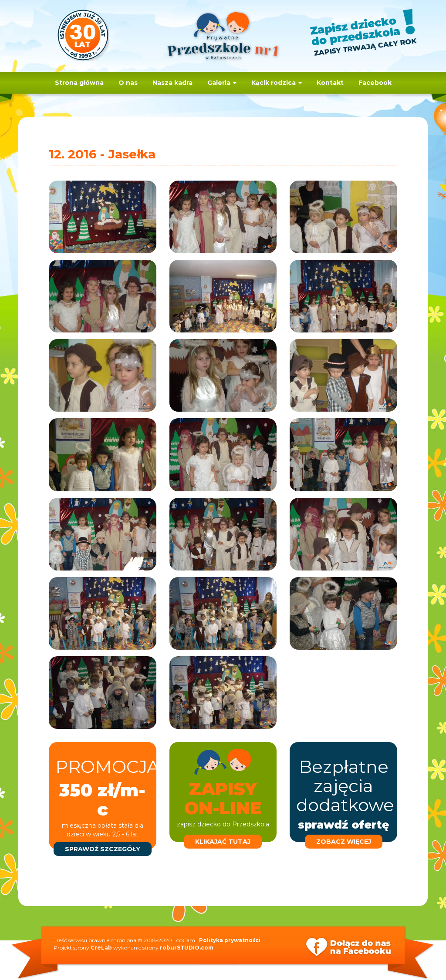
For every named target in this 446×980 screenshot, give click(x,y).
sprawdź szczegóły (103, 849)
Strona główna (79, 83)
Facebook (375, 83)
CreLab (101, 948)
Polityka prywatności (230, 940)
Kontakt (330, 83)
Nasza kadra (172, 83)
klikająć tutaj (223, 842)
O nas (128, 83)
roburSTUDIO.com (187, 948)
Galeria (222, 83)
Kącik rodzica (277, 83)
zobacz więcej (344, 842)
